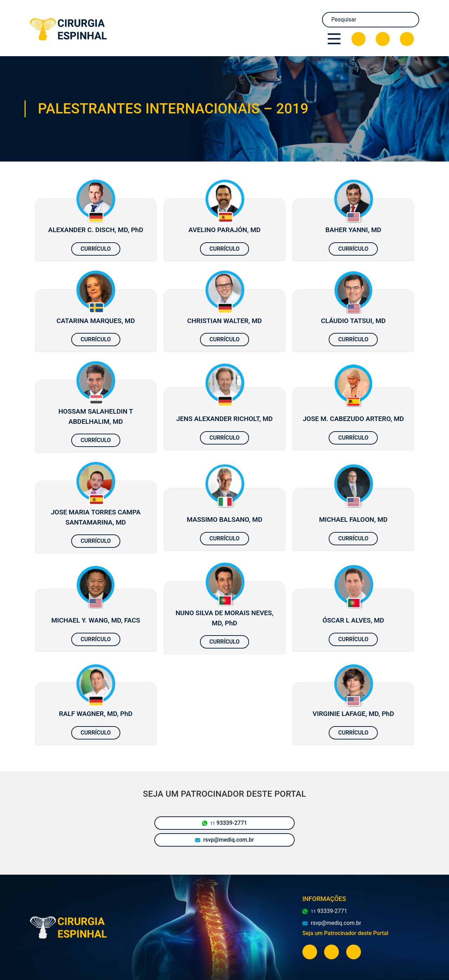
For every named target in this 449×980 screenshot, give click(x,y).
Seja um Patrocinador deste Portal (345, 933)
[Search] (371, 20)
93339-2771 (225, 823)
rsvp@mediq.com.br (224, 840)
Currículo (96, 249)
